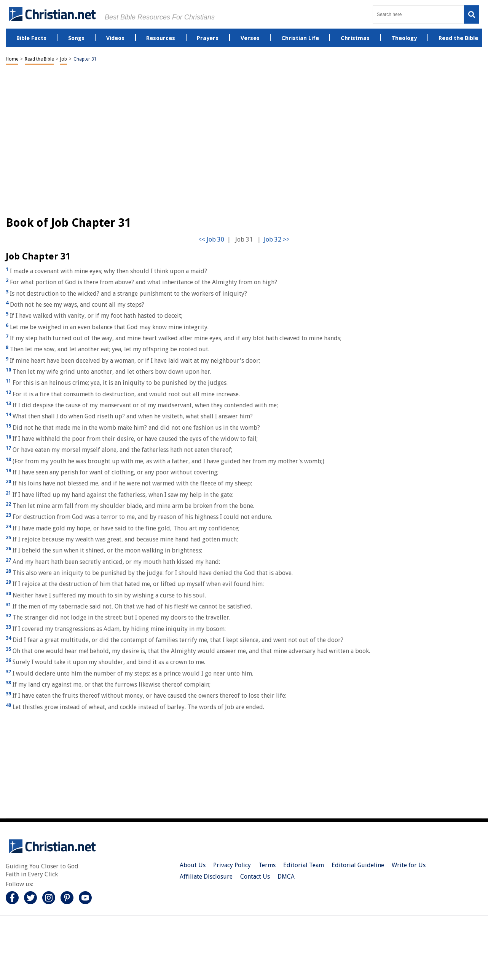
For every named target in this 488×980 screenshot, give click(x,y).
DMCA (286, 877)
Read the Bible (39, 59)
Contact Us (255, 877)
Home (12, 59)
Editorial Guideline (358, 865)
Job (64, 59)
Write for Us (409, 865)
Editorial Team (304, 865)
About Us (193, 865)
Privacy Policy (232, 865)
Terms (267, 865)
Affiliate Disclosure (206, 877)
